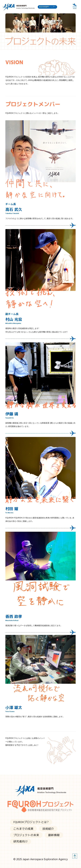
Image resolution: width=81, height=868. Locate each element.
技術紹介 (48, 829)
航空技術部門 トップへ (47, 7)
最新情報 (54, 835)
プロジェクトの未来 (26, 835)
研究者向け (21, 841)
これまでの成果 (23, 829)
